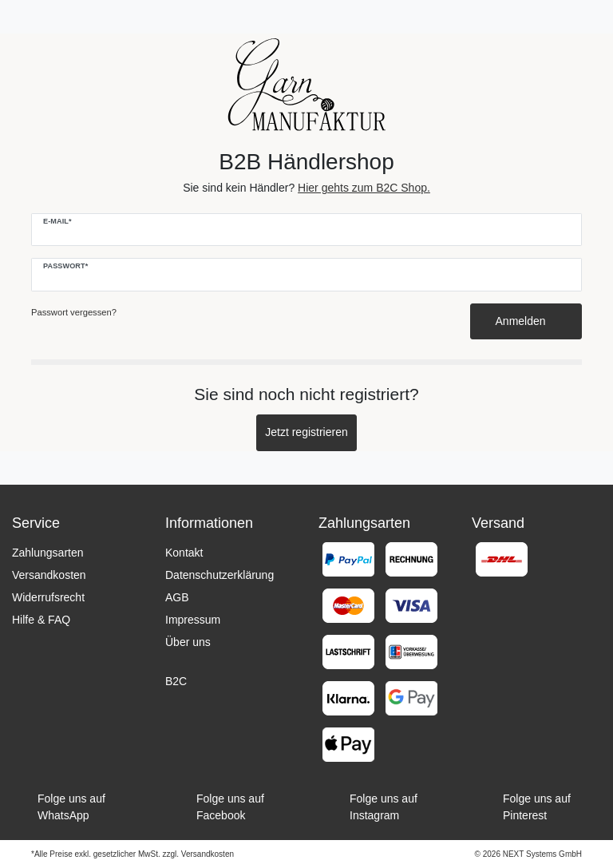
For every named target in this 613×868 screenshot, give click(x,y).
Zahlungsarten (48, 553)
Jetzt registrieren (306, 432)
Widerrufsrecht (48, 597)
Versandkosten (49, 575)
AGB (177, 597)
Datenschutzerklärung (219, 575)
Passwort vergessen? (74, 312)
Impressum (193, 620)
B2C (176, 681)
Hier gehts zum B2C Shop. (364, 188)
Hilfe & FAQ (41, 620)
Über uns (188, 642)
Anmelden (526, 321)
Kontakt (184, 553)
